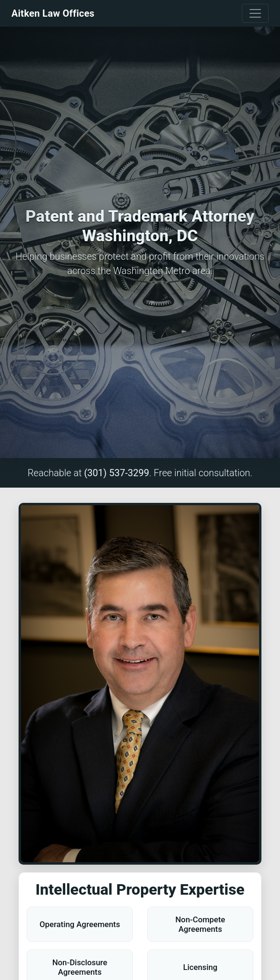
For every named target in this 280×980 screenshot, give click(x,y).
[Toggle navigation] (255, 13)
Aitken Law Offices (53, 13)
